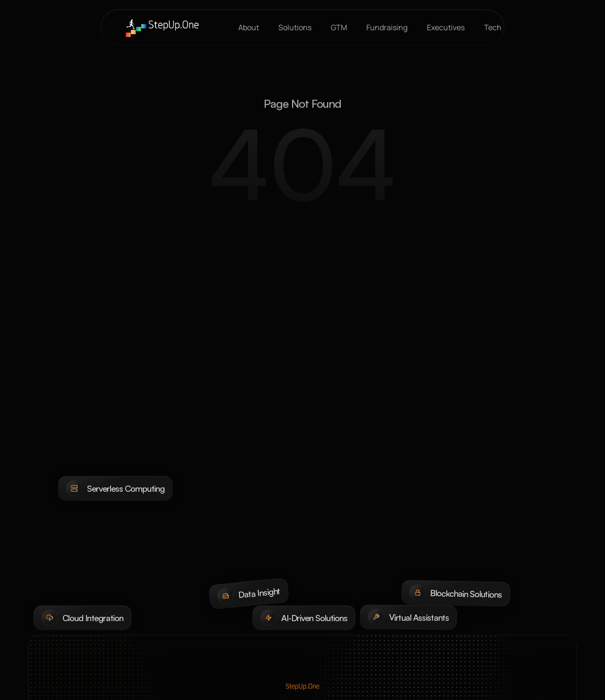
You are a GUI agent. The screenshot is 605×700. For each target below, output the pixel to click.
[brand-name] (162, 27)
